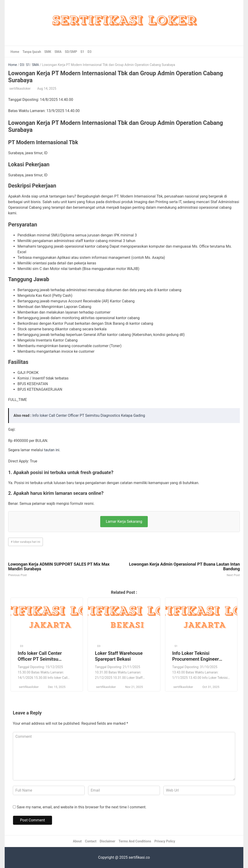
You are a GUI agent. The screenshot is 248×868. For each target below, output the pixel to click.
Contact (91, 841)
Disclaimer (108, 841)
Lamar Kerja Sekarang (124, 521)
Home (15, 52)
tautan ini (52, 450)
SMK (48, 52)
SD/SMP (71, 52)
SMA (58, 52)
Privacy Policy (165, 841)
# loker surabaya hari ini (26, 542)
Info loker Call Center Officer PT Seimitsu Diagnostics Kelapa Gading (89, 415)
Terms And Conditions (135, 841)
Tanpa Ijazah (32, 52)
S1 (82, 52)
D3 (90, 52)
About (77, 841)
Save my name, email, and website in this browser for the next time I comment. (82, 807)
